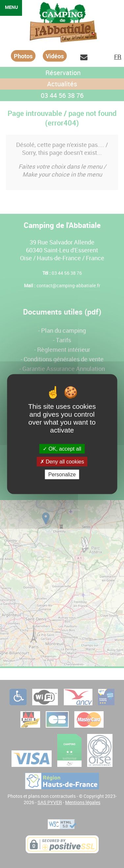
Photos (23, 56)
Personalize (62, 475)
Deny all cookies (62, 461)
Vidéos (55, 56)
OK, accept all (62, 448)
